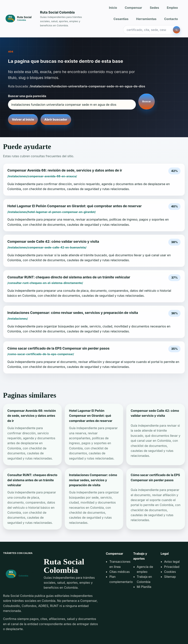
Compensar (133, 8)
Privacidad (172, 567)
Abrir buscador (56, 119)
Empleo (172, 8)
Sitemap (170, 577)
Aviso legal (172, 562)
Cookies (170, 572)
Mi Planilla (144, 587)
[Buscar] (177, 30)
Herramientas (146, 19)
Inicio (113, 8)
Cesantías (121, 19)
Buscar (147, 101)
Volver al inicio (23, 119)
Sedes (154, 8)
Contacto (171, 19)
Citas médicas (120, 572)
